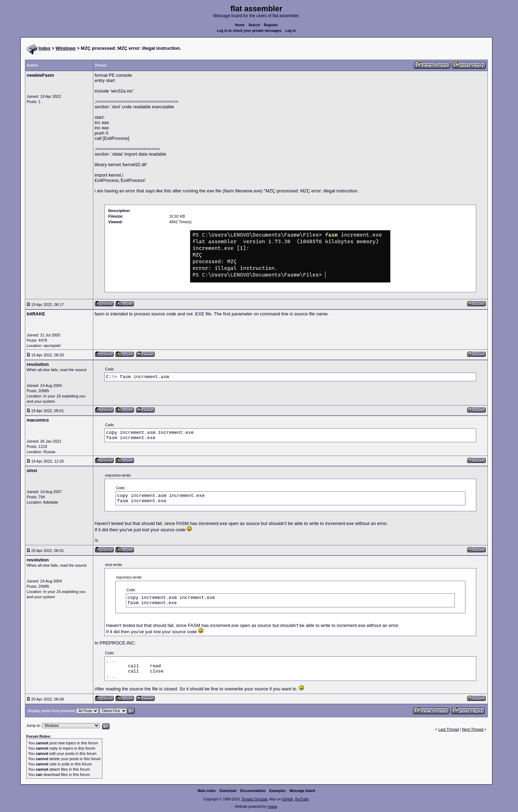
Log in (291, 31)
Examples (278, 791)
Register (271, 25)
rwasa (272, 807)
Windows (66, 48)
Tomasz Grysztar (254, 799)
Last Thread (449, 729)
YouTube (301, 799)
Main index (207, 791)
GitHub (287, 799)
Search (254, 25)
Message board (302, 791)
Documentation (253, 791)
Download (228, 791)
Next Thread (473, 729)
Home (240, 25)
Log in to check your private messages (249, 31)
